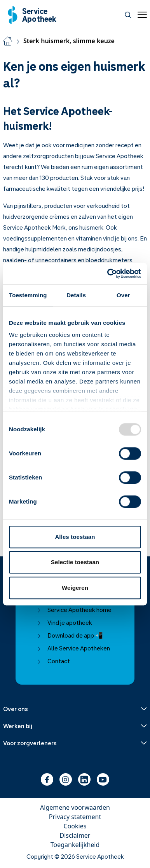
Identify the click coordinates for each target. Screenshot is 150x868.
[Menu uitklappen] (75, 709)
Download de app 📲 (70, 635)
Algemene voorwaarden (75, 807)
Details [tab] (76, 295)
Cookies (75, 826)
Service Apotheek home (74, 610)
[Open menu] (141, 15)
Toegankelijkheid (75, 845)
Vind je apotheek (64, 622)
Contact (53, 661)
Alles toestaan (75, 537)
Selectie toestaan (75, 562)
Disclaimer (75, 835)
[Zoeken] (128, 15)
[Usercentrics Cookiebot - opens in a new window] (108, 274)
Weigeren (75, 588)
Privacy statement (75, 817)
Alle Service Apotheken (73, 648)
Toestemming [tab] (28, 295)
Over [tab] (123, 295)
